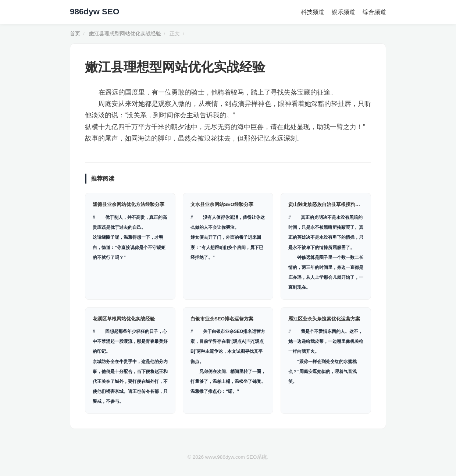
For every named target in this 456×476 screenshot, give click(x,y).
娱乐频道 (343, 12)
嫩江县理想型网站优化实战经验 (125, 34)
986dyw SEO (95, 12)
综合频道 (374, 12)
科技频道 (313, 12)
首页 (75, 34)
